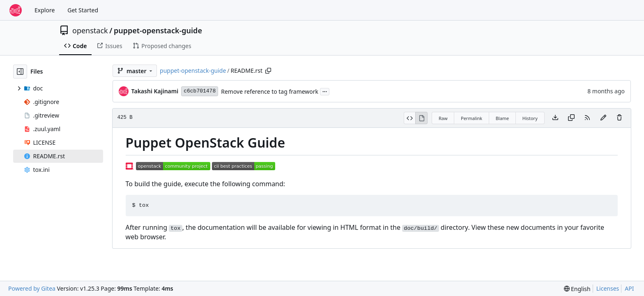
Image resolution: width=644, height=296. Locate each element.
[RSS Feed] (587, 118)
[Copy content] (571, 118)
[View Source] (410, 118)
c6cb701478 (200, 91)
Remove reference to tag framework (270, 91)
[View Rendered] (421, 118)
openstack (90, 30)
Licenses (608, 288)
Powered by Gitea (32, 288)
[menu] (577, 289)
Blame (503, 118)
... (325, 91)
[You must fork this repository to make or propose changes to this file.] (603, 118)
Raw (443, 118)
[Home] (16, 10)
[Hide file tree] (20, 72)
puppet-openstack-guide (158, 30)
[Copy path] (268, 71)
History (530, 118)
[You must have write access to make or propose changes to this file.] (619, 118)
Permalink (471, 118)
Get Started (83, 10)
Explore (45, 10)
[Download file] (555, 118)
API (629, 288)
